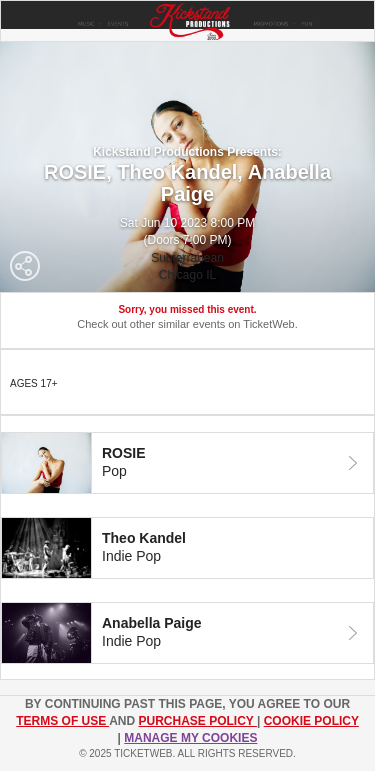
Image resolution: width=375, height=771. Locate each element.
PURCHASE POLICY (197, 721)
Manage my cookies (190, 738)
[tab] (187, 463)
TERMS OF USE (62, 721)
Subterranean (187, 258)
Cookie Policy (311, 721)
